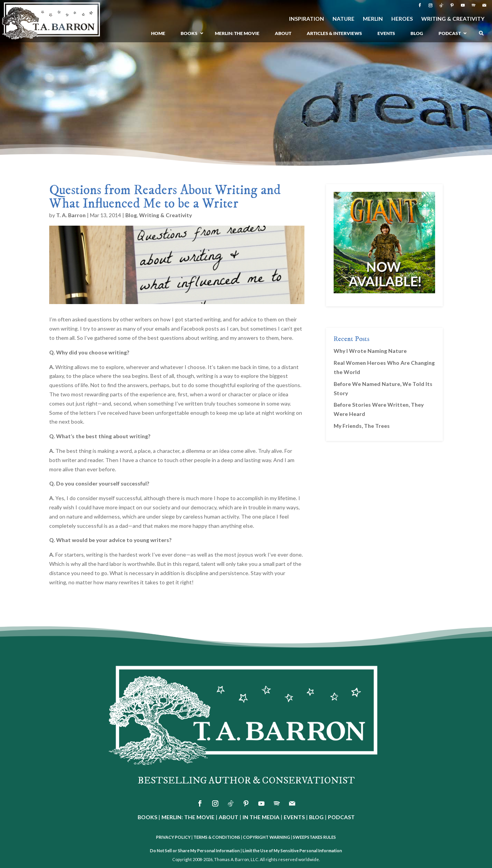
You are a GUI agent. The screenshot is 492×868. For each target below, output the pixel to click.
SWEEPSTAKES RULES (314, 837)
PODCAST (341, 817)
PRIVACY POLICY (173, 837)
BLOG (316, 817)
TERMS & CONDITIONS (217, 837)
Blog (131, 215)
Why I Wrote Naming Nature (370, 351)
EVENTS (294, 817)
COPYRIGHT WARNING (267, 837)
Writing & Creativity (165, 215)
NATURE (343, 19)
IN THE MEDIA (261, 817)
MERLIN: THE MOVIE (188, 817)
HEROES (402, 19)
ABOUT (229, 817)
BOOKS (147, 817)
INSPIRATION (307, 19)
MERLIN (373, 19)
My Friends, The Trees (362, 426)
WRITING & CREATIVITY (453, 19)
